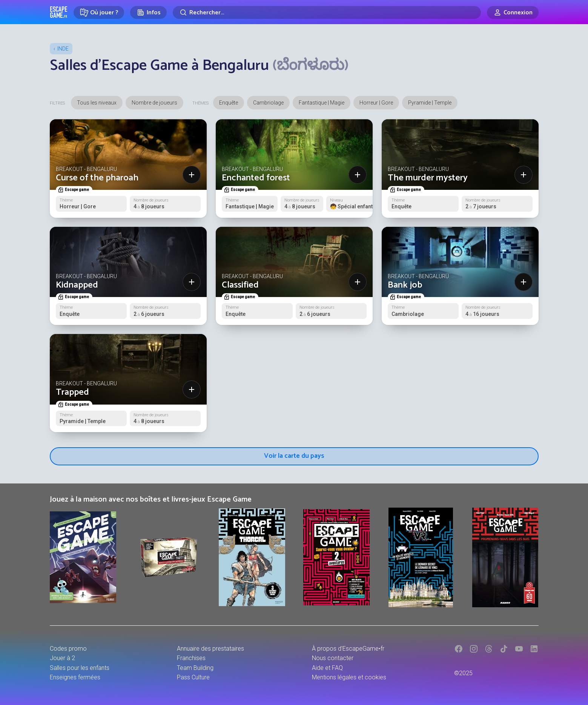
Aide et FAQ (327, 668)
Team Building (195, 668)
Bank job (405, 285)
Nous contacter (333, 658)
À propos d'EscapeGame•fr (348, 649)
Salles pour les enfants (80, 668)
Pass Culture (193, 677)
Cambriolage (268, 103)
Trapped (72, 392)
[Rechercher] (327, 12)
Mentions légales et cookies (349, 677)
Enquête (229, 103)
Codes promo (68, 649)
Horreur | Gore (376, 103)
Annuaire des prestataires (210, 649)
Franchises (191, 658)
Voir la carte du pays (294, 456)
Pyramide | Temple (430, 103)
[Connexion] (513, 12)
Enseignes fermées (75, 677)
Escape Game (59, 12)
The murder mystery (428, 178)
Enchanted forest (256, 178)
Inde (63, 49)
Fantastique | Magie (322, 103)
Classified (240, 285)
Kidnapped (77, 285)
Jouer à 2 (62, 658)
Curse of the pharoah (97, 178)
